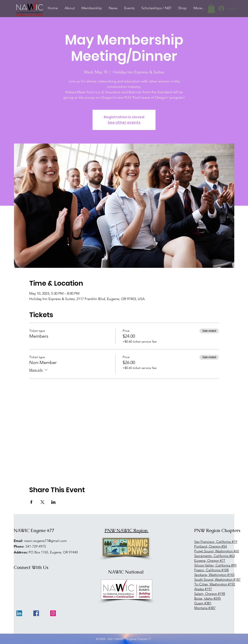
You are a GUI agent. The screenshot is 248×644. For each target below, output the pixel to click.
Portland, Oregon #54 (211, 546)
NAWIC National (126, 572)
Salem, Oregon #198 (210, 594)
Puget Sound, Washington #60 (217, 551)
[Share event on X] (42, 502)
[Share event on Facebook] (31, 502)
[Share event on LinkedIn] (53, 502)
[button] (211, 8)
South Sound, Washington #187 (217, 579)
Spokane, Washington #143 (214, 575)
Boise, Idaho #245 (207, 598)
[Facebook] (36, 613)
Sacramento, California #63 (214, 556)
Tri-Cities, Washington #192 (215, 584)
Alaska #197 (203, 589)
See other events (124, 122)
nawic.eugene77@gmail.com (45, 541)
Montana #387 (205, 608)
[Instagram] (53, 613)
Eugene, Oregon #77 (210, 561)
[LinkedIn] (19, 613)
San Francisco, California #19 (216, 542)
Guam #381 (203, 603)
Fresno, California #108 (211, 570)
